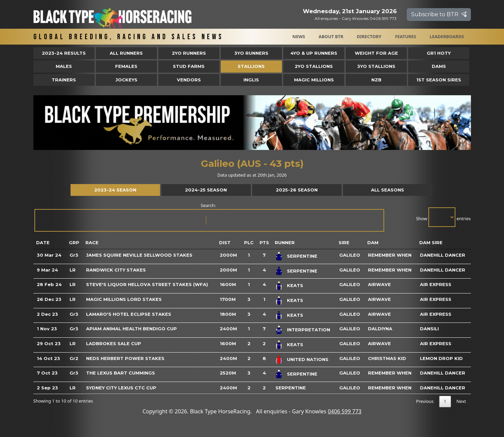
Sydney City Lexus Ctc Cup (121, 388)
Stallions (251, 66)
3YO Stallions (376, 66)
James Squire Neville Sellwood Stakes (139, 255)
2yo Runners (189, 53)
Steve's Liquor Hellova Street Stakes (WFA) (147, 284)
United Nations (308, 359)
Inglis (251, 80)
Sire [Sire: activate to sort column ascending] (344, 242)
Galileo (350, 255)
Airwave (379, 284)
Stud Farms (189, 66)
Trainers (64, 80)
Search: (209, 217)
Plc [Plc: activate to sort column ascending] (249, 242)
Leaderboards (447, 36)
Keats (295, 285)
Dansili (429, 329)
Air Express (436, 284)
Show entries (443, 217)
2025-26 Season (297, 190)
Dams (439, 66)
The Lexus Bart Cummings (121, 373)
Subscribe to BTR (439, 14)
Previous (425, 401)
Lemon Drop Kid (441, 358)
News (299, 36)
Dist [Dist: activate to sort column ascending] (225, 242)
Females (126, 66)
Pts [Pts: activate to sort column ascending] (264, 242)
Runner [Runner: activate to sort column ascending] (285, 242)
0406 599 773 (345, 411)
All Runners (126, 53)
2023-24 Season (115, 190)
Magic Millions (314, 80)
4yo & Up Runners (314, 53)
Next (461, 401)
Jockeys (126, 80)
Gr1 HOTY (439, 53)
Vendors (189, 80)
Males (64, 66)
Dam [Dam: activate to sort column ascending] (373, 242)
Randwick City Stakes (116, 270)
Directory (369, 36)
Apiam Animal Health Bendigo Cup (131, 329)
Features (406, 36)
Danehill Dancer (443, 255)
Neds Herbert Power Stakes (125, 358)
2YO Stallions (314, 66)
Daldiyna (380, 329)
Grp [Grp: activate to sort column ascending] (74, 242)
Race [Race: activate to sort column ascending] (92, 242)
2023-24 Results (64, 53)
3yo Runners (251, 53)
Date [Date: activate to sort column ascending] (43, 242)
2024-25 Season (206, 190)
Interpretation (309, 330)
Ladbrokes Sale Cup (114, 343)
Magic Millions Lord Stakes (124, 299)
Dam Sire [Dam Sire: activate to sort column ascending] (431, 242)
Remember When (390, 255)
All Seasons (388, 190)
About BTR (331, 36)
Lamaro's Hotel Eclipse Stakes (129, 314)
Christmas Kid (387, 358)
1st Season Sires (439, 80)
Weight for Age (376, 53)
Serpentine (302, 256)
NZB (376, 80)
